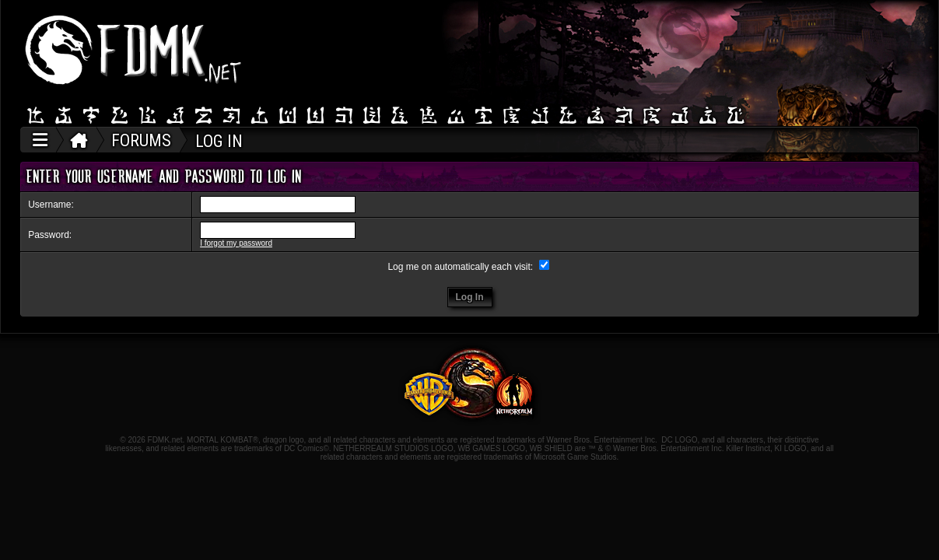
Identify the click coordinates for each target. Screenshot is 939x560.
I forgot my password (236, 243)
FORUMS (141, 140)
